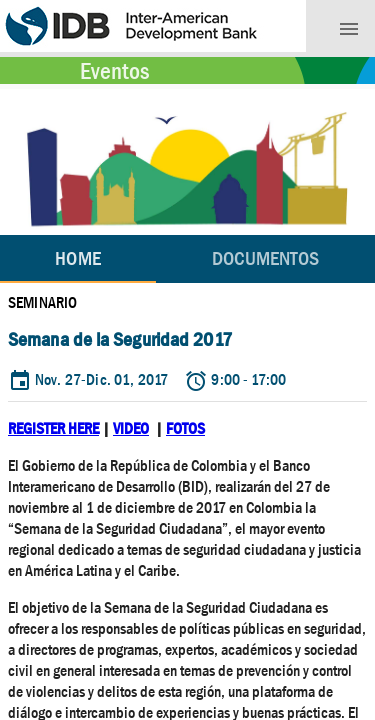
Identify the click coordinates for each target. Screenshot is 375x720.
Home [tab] (77, 258)
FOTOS (185, 428)
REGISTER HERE (53, 428)
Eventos (114, 71)
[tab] (265, 259)
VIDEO (131, 428)
